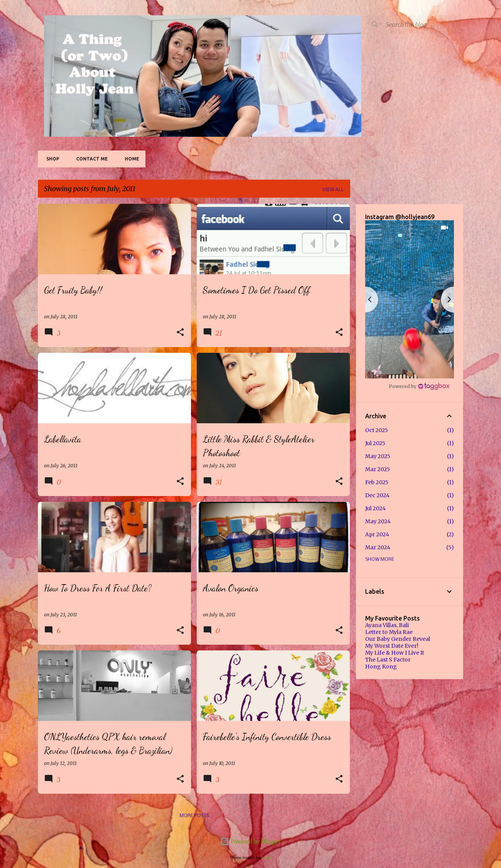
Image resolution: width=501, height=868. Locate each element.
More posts (194, 816)
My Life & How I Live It (395, 653)
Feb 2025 (377, 482)
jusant (266, 857)
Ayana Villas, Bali (387, 625)
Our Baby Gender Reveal (398, 639)
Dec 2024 (377, 495)
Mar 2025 (378, 469)
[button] (180, 333)
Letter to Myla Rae (389, 632)
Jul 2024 (375, 508)
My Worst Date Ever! (392, 646)
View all (333, 190)
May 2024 (378, 521)
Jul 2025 (375, 443)
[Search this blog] (423, 25)
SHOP (51, 159)
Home (130, 159)
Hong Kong (381, 667)
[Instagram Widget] (419, 386)
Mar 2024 (378, 547)
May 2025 (378, 456)
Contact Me (90, 159)
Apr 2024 (377, 534)
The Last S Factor (388, 660)
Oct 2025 (377, 430)
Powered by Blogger (251, 841)
